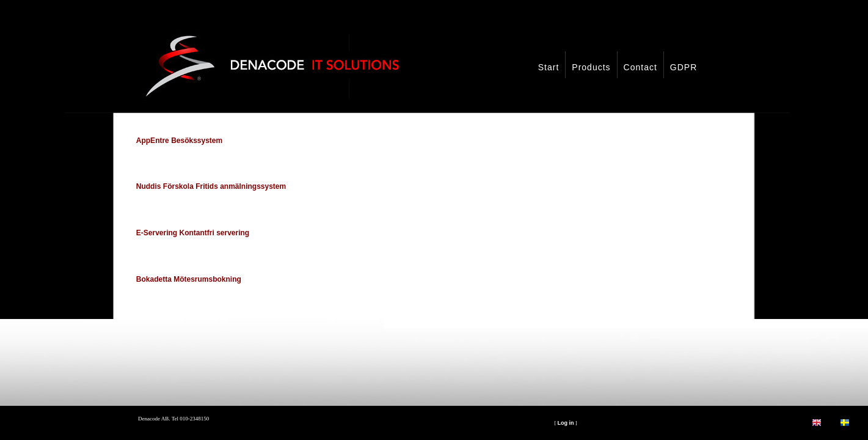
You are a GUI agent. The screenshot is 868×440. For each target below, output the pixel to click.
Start (549, 67)
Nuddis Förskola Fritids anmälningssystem (211, 186)
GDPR (684, 67)
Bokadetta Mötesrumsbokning (189, 279)
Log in (565, 423)
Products (591, 67)
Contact (640, 67)
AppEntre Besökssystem (179, 141)
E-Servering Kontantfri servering (193, 233)
